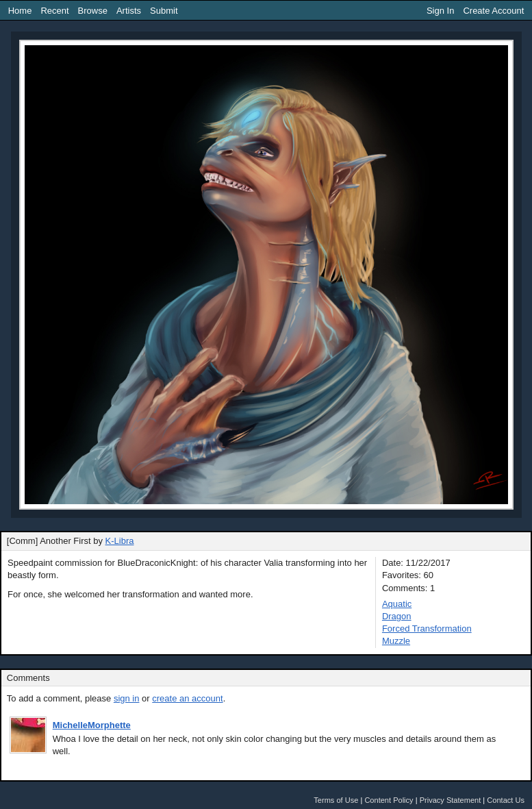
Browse (93, 11)
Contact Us (506, 800)
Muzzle (396, 641)
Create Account (493, 11)
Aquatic (397, 604)
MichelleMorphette (92, 725)
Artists (129, 11)
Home (20, 11)
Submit (164, 11)
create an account (187, 698)
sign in (127, 698)
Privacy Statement (451, 800)
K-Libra (120, 541)
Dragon (397, 616)
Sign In (440, 11)
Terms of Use (336, 800)
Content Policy (389, 800)
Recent (54, 11)
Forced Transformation (427, 628)
